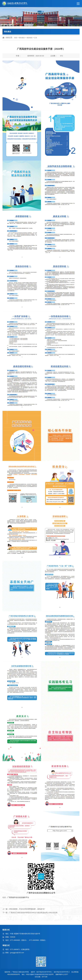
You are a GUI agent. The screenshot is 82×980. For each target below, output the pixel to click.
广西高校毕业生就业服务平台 (18, 897)
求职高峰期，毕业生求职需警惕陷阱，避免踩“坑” (27, 909)
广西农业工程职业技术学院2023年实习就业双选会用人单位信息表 (33, 913)
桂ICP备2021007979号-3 (62, 972)
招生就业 (22, 38)
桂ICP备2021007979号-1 (45, 972)
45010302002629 (13, 974)
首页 (16, 38)
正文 (36, 38)
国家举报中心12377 (62, 974)
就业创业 (30, 38)
